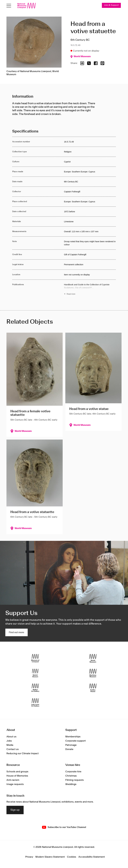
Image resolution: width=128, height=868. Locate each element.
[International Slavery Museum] (35, 673)
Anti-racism (13, 780)
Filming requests (75, 780)
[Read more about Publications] (90, 290)
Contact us (13, 749)
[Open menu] (9, 6)
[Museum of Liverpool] (35, 658)
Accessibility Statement (92, 857)
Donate (69, 749)
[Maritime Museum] (93, 673)
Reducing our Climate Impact (23, 754)
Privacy (29, 857)
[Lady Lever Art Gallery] (35, 703)
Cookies (72, 857)
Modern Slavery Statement (50, 857)
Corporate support (76, 741)
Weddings (71, 784)
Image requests (15, 784)
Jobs (9, 741)
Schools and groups (17, 772)
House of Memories (17, 776)
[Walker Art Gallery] (35, 688)
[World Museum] (93, 658)
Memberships (73, 737)
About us (11, 737)
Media (10, 745)
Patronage (71, 745)
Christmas (71, 776)
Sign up (15, 810)
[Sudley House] (93, 688)
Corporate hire (73, 772)
